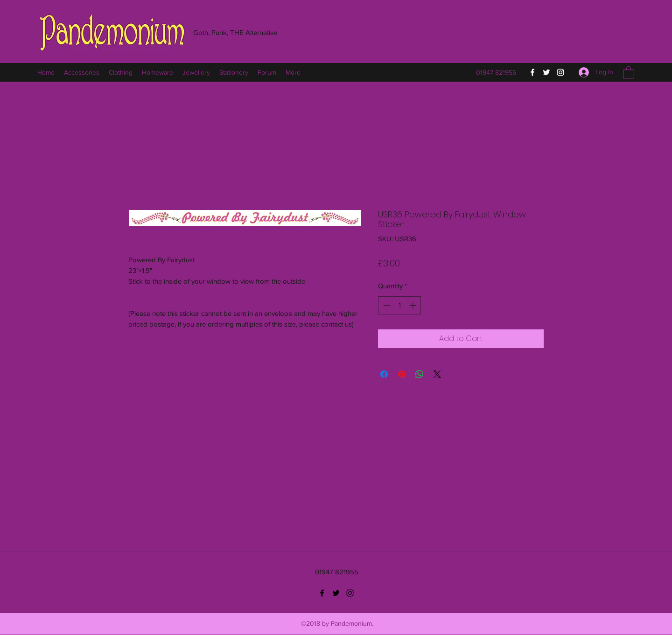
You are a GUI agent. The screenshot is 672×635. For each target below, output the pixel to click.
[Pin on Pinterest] (402, 374)
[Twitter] (546, 72)
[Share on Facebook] (384, 374)
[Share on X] (437, 374)
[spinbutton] (400, 305)
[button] (629, 72)
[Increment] (414, 305)
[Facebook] (532, 72)
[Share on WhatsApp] (420, 374)
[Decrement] (386, 305)
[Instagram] (560, 72)
